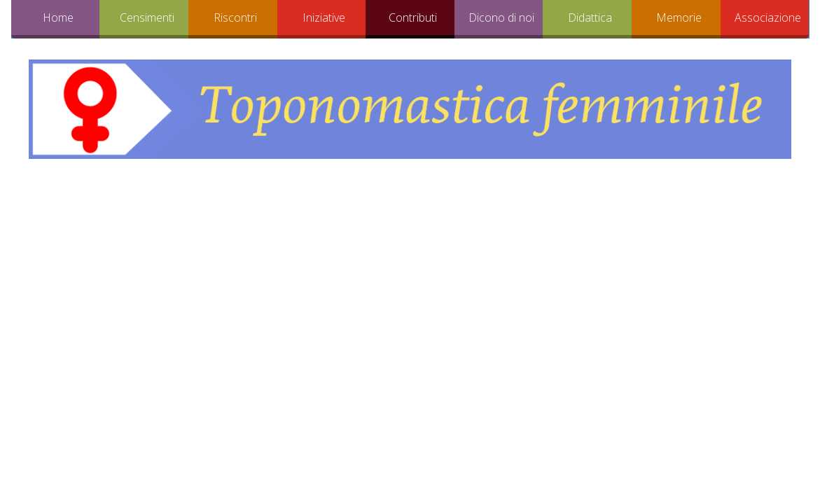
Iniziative (324, 17)
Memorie (679, 17)
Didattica (590, 17)
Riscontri (235, 17)
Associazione (768, 17)
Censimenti (147, 17)
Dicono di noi (501, 17)
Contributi (413, 17)
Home (58, 17)
